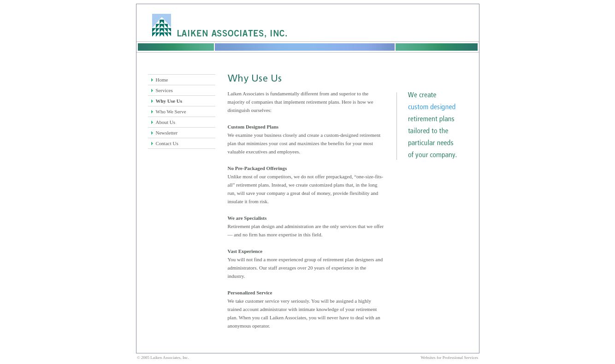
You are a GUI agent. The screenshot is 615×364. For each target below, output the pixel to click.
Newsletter (167, 133)
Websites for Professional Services (450, 358)
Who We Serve (171, 112)
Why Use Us (169, 101)
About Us (166, 122)
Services (164, 90)
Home (162, 80)
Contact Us (167, 143)
